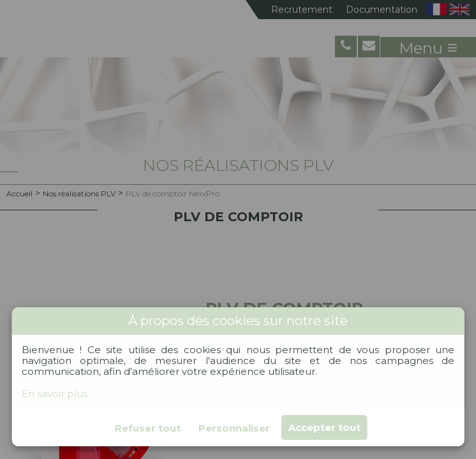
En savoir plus (55, 394)
